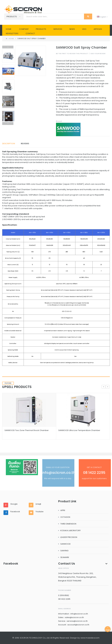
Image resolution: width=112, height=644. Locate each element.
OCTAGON (65, 517)
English (102, 17)
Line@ (38, 504)
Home (9, 29)
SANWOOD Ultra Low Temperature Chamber (79, 430)
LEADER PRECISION (69, 537)
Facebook (15, 512)
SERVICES (58, 29)
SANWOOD (65, 544)
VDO (84, 29)
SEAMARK (65, 557)
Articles (98, 29)
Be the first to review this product (72, 54)
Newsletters (12, 33)
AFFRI (63, 510)
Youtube (40, 512)
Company (24, 29)
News (72, 29)
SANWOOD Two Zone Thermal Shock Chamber (27, 430)
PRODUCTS (41, 29)
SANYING (64, 551)
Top (108, 629)
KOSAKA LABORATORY (71, 530)
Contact (30, 33)
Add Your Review (98, 54)
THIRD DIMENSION (68, 524)
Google (14, 504)
